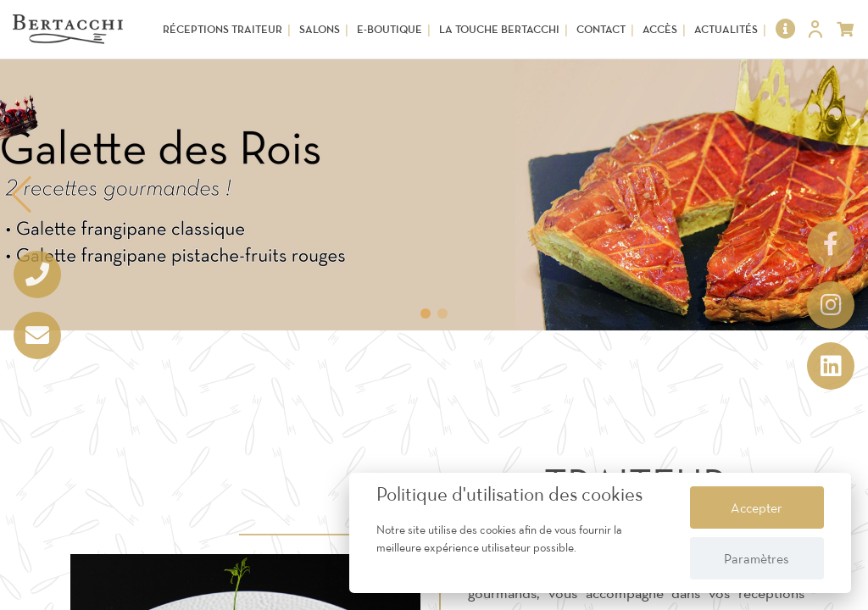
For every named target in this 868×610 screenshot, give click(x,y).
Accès (660, 29)
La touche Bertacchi (499, 29)
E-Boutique (389, 29)
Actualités (726, 29)
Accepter (757, 507)
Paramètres (757, 558)
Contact (601, 29)
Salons (320, 29)
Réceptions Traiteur (223, 29)
